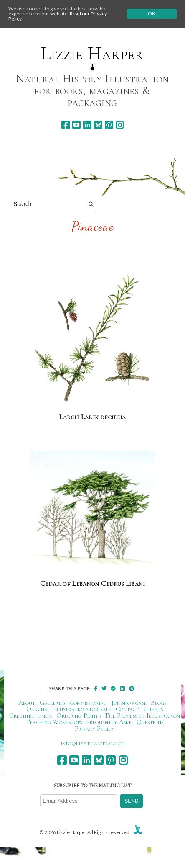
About (27, 703)
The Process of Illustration (142, 716)
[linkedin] (87, 125)
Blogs (159, 703)
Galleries (52, 703)
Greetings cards (31, 716)
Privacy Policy (95, 729)
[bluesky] (98, 125)
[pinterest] (109, 125)
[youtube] (76, 125)
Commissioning (88, 703)
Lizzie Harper (92, 54)
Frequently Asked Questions (125, 722)
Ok (151, 14)
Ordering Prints (79, 716)
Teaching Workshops (54, 722)
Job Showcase (129, 703)
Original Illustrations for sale (69, 709)
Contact (127, 709)
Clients (153, 709)
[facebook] (65, 125)
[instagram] (120, 125)
